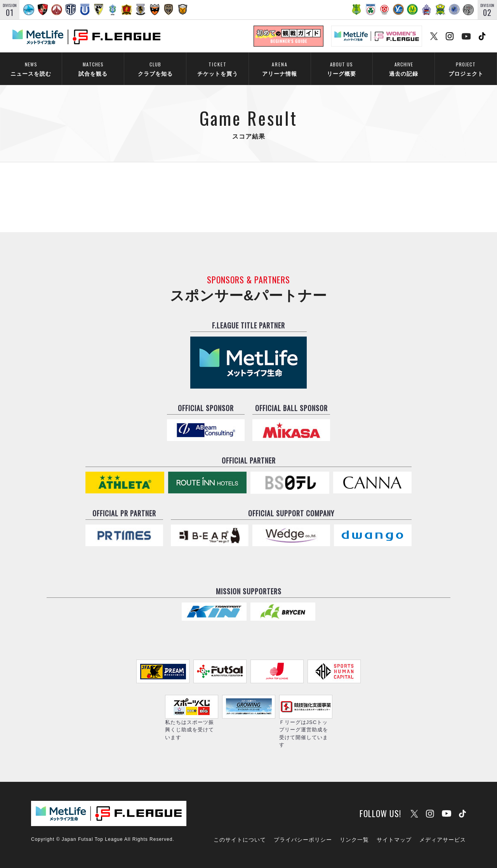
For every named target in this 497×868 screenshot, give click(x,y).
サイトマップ (394, 840)
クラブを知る (155, 68)
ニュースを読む (31, 68)
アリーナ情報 (280, 68)
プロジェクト (466, 68)
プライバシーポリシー (303, 840)
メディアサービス (443, 840)
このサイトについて (240, 840)
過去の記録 (404, 68)
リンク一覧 (354, 840)
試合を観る (93, 68)
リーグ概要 (341, 68)
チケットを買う (217, 68)
